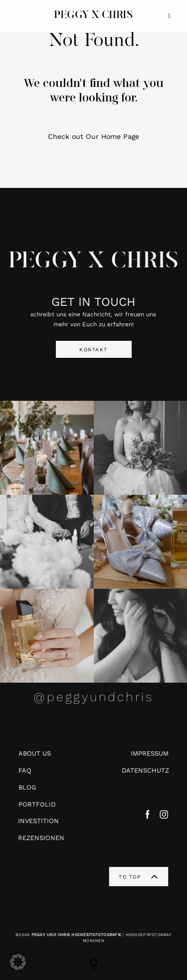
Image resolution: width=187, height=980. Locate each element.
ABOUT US (35, 753)
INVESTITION (38, 821)
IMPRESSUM (150, 753)
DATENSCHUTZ (145, 770)
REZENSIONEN (41, 838)
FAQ (25, 770)
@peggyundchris (93, 697)
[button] (18, 962)
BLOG (27, 787)
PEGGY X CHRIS (93, 262)
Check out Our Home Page (93, 136)
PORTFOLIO (37, 804)
